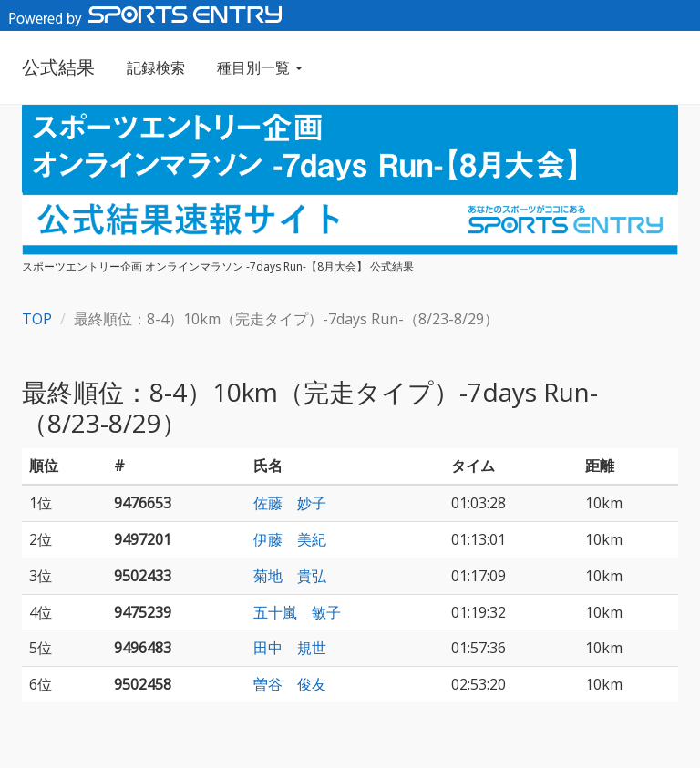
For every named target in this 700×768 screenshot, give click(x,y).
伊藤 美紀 (290, 539)
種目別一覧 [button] (260, 67)
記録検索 (156, 67)
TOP (37, 319)
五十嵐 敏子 (297, 612)
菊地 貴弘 (290, 576)
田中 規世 (290, 648)
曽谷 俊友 (290, 684)
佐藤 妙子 (290, 503)
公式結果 (58, 67)
